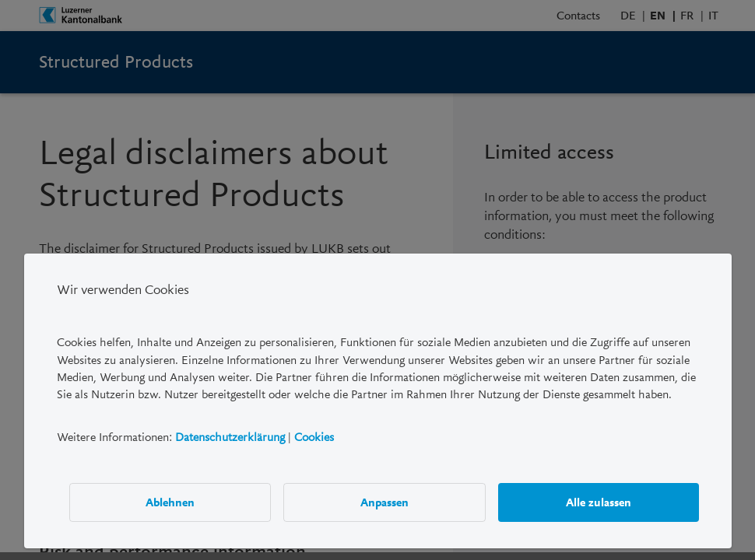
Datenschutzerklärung (230, 437)
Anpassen (385, 502)
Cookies (314, 437)
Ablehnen (170, 502)
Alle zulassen (598, 502)
